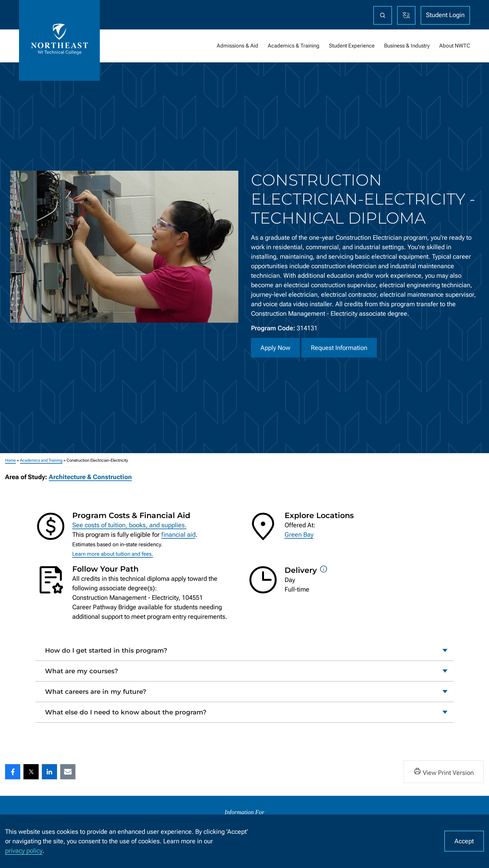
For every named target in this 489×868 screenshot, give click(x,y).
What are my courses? (82, 671)
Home (10, 460)
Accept (464, 841)
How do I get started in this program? (106, 650)
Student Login (445, 15)
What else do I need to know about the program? (126, 712)
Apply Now (275, 347)
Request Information (339, 347)
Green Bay (299, 535)
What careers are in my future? (96, 691)
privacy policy (24, 851)
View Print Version (444, 772)
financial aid (178, 535)
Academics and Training (41, 460)
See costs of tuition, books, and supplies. (129, 525)
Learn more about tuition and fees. (113, 554)
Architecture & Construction (90, 477)
